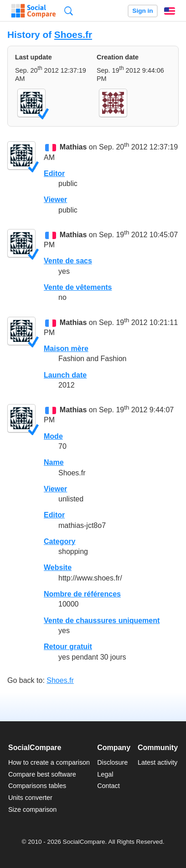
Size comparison (32, 809)
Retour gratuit (68, 647)
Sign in (142, 11)
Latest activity (158, 762)
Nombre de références (82, 594)
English (170, 11)
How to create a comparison (49, 762)
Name (54, 462)
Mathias (73, 147)
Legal (105, 774)
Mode (53, 436)
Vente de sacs (68, 261)
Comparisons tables (37, 786)
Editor (54, 173)
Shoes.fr (73, 35)
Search (69, 11)
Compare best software (42, 774)
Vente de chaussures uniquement (102, 620)
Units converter (30, 798)
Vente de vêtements (78, 287)
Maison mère (66, 349)
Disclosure (112, 762)
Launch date (65, 375)
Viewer (55, 200)
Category (59, 541)
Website (58, 567)
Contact (108, 786)
